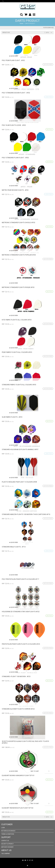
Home (21, 23)
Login (3, 828)
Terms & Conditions (8, 834)
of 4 (47, 33)
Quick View (13, 56)
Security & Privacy (7, 844)
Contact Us (5, 841)
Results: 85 (6, 32)
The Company (6, 854)
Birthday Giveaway (7, 847)
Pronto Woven (26, 863)
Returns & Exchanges (8, 831)
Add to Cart (35, 771)
